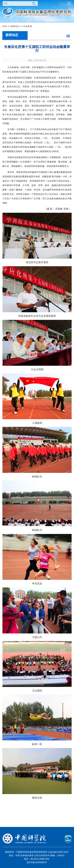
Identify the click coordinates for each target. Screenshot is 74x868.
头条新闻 (28, 26)
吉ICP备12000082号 (37, 862)
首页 (5, 26)
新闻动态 (15, 26)
